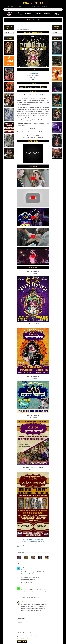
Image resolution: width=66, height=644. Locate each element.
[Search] (4, 9)
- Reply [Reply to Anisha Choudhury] (38, 602)
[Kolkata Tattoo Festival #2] (47, 556)
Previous (31, 26)
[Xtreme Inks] (38, 13)
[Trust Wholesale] (57, 13)
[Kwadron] (28, 13)
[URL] (44, 633)
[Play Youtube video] (33, 178)
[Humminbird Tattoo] (57, 83)
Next (35, 26)
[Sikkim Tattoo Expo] (40, 556)
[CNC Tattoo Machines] (9, 123)
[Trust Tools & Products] (9, 57)
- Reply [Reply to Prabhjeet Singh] (38, 567)
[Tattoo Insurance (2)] (57, 149)
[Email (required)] (33, 633)
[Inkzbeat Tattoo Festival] (19, 556)
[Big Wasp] (9, 83)
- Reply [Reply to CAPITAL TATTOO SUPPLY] (42, 587)
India (18, 547)
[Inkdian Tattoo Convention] (26, 556)
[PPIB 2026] (9, 13)
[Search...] (33, 9)
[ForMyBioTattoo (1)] (9, 149)
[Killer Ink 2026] (47, 13)
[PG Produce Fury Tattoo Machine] (57, 123)
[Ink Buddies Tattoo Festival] (33, 556)
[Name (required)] (22, 633)
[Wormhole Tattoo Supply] (19, 13)
